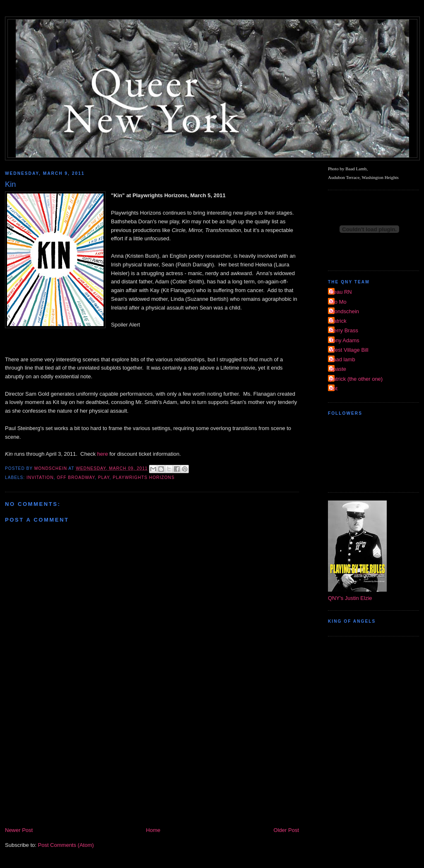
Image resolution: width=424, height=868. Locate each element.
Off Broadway (76, 478)
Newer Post (19, 830)
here (103, 454)
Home (153, 830)
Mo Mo (338, 302)
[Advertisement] (152, 764)
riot (334, 388)
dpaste (338, 369)
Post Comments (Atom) (66, 845)
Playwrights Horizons (143, 478)
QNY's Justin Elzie (350, 598)
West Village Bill (349, 350)
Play (104, 478)
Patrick (338, 321)
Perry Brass (344, 330)
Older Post (286, 830)
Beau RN (341, 292)
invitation (40, 478)
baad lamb (343, 359)
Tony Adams (345, 340)
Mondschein (344, 311)
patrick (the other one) (356, 379)
